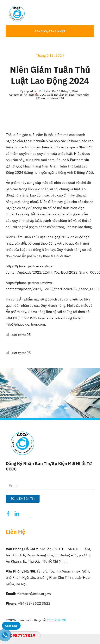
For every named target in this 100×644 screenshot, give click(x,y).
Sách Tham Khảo (79, 95)
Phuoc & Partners (70, 160)
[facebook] (8, 514)
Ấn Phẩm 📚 (31, 95)
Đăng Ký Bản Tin (23, 499)
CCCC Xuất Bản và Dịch (54, 95)
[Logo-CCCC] (17, 7)
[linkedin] (17, 514)
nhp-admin (31, 91)
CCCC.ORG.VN (56, 620)
